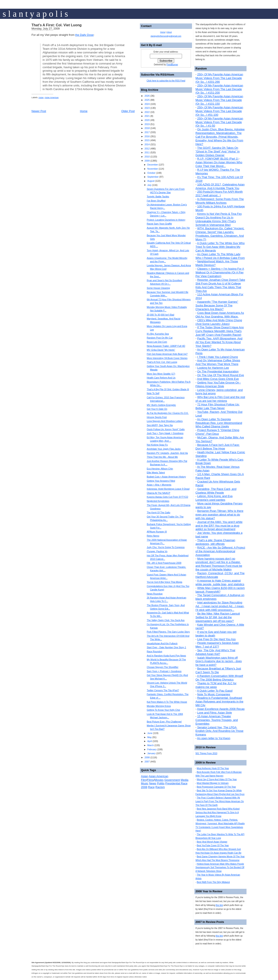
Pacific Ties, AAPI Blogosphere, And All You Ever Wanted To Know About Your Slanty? (219, 342)
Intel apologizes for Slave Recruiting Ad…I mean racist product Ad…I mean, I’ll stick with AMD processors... (220, 606)
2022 (147, 112)
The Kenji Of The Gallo (159, 512)
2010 (147, 157)
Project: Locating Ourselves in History (166, 220)
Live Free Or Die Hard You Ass (216, 639)
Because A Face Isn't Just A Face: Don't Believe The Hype (218, 447)
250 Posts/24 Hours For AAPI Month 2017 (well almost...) (219, 193)
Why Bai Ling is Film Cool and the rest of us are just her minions (220, 399)
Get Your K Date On (157, 409)
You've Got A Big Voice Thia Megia (165, 582)
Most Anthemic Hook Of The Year (213, 768)
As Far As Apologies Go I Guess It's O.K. (168, 413)
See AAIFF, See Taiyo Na (160, 425)
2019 (147, 124)
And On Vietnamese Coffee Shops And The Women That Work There (218, 362)
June (150, 733)
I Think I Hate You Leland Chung (218, 357)
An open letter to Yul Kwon (214, 738)
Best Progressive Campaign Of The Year (216, 787)
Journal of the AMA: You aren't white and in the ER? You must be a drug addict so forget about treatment (219, 526)
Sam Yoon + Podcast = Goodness (164, 671)
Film (144, 780)
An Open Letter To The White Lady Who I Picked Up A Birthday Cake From (220, 256)
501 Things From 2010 (206, 753)
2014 (147, 144)
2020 (147, 120)
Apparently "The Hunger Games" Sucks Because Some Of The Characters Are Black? (217, 305)
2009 (147, 161)
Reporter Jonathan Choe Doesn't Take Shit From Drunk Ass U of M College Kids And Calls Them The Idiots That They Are (220, 285)
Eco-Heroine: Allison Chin (160, 469)
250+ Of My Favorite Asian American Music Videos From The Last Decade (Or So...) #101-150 (219, 100)
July (149, 185)
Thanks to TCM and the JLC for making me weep (216, 685)
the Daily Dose (84, 35)
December (153, 165)
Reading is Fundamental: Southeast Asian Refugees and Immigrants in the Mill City (219, 702)
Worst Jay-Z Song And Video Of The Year (217, 779)
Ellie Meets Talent (156, 473)
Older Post (128, 111)
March (151, 745)
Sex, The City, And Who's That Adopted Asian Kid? (215, 652)
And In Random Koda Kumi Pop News (166, 656)
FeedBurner (172, 65)
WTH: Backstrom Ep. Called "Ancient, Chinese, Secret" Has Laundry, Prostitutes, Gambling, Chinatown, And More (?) (220, 234)
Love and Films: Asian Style (215, 713)
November (153, 169)
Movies (159, 780)
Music (145, 783)
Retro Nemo (153, 536)
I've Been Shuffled (156, 201)
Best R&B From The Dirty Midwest (213, 882)
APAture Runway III (157, 532)
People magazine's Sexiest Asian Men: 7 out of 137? (217, 645)
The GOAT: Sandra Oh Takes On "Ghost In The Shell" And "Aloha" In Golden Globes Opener (218, 151)
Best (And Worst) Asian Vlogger (212, 842)
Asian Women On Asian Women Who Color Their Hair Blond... (219, 164)
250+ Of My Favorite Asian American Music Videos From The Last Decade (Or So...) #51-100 (219, 111)
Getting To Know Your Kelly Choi (163, 710)
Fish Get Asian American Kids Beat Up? (167, 354)
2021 (147, 116)
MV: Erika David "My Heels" (161, 350)
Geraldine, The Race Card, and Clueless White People (216, 491)
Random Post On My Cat (160, 338)
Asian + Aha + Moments (159, 485)
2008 (147, 757)
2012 (147, 149)
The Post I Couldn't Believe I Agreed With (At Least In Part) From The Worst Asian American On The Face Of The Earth (220, 801)
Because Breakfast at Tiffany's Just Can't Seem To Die (218, 670)
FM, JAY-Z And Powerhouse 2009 (164, 563)
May (149, 737)
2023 (147, 108)
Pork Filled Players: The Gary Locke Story (168, 632)
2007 (147, 762)
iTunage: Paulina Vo (157, 551)
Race (151, 787)
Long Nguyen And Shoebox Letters (165, 421)
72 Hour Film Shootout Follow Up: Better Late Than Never (218, 406)
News (153, 783)
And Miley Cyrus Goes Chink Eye (218, 379)
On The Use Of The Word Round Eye (221, 375)
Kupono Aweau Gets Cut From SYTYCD (168, 497)
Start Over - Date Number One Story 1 (166, 647)
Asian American (52, 98)
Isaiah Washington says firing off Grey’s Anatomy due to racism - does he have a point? (219, 661)
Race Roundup (155, 651)
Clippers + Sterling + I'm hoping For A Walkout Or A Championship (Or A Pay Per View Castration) (220, 272)
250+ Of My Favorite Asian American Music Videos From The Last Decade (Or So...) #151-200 (219, 89)
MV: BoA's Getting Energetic (161, 405)
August (151, 181)
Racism (160, 787)
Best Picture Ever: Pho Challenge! (164, 722)
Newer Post (39, 111)
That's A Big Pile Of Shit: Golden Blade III (168, 389)
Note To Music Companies (214, 694)
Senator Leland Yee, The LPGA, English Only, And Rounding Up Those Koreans (219, 731)
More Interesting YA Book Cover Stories (167, 358)
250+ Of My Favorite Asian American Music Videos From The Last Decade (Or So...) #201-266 (219, 78)
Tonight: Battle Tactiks (158, 197)
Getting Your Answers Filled (161, 481)
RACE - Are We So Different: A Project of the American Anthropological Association (220, 551)
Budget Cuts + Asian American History (166, 477)
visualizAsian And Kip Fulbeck (162, 643)
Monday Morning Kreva (159, 706)
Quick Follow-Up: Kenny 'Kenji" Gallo (166, 429)
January (151, 753)
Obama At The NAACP (159, 493)
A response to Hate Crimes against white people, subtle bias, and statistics (220, 582)
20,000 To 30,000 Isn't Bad (161, 315)
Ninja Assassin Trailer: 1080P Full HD (166, 346)
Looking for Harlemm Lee (213, 368)
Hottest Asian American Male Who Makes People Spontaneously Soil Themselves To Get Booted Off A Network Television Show (220, 868)
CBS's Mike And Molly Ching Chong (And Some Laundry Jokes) (219, 322)
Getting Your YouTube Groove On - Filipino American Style (218, 384)
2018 (147, 128)
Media (185, 780)
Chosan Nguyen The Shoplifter (163, 667)
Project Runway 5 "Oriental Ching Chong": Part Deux (217, 432)
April (150, 741)
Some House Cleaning (158, 288)
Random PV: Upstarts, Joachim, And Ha (167, 453)
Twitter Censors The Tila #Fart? (163, 690)
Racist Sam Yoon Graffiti (159, 224)
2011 (147, 152)
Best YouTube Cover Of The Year (213, 845)
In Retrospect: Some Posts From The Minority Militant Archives (220, 201)
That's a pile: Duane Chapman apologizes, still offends (215, 542)
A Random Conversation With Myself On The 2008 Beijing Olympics (219, 678)
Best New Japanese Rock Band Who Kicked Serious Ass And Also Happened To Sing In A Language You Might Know (218, 812)
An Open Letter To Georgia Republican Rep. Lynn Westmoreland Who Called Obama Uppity (219, 423)
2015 (147, 140)
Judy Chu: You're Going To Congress (166, 547)
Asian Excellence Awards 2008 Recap (221, 709)
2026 (147, 96)
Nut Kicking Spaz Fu (157, 445)
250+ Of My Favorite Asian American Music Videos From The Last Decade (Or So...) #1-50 (219, 122)
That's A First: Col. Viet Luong (57, 25)
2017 (147, 132)
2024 (147, 104)
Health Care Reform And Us (161, 378)
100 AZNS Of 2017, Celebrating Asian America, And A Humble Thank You (220, 186)
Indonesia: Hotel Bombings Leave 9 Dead (168, 489)
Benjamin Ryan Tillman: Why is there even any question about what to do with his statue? (219, 515)
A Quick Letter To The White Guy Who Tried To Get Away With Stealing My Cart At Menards (220, 247)
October (151, 173)
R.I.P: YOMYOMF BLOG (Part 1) (218, 159)
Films (150, 780)
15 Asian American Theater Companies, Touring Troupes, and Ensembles (217, 720)
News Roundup (155, 594)
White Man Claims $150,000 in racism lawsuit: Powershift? (220, 590)
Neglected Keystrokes (158, 501)
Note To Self (153, 393)
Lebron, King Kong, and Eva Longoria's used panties (214, 498)
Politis (161, 783)
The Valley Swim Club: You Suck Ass (166, 620)
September (153, 177)
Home (84, 111)
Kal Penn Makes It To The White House (167, 702)
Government (172, 780)
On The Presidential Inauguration (218, 371)
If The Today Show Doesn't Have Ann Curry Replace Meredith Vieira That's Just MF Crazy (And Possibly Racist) (220, 331)
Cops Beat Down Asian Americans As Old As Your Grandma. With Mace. (220, 315)
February (152, 749)
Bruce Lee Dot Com (157, 342)
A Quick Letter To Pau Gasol (215, 691)
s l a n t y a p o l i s (35, 14)
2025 (147, 100)
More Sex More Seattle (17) (161, 374)
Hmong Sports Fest (157, 417)
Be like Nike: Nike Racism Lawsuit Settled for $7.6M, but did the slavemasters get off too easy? (218, 617)
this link (219, 905)
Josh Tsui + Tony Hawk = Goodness (165, 433)
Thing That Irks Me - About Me (162, 457)
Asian (41, 98)
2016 (147, 136)
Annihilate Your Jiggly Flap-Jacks (164, 449)
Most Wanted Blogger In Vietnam (213, 783)
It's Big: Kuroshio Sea (158, 334)
